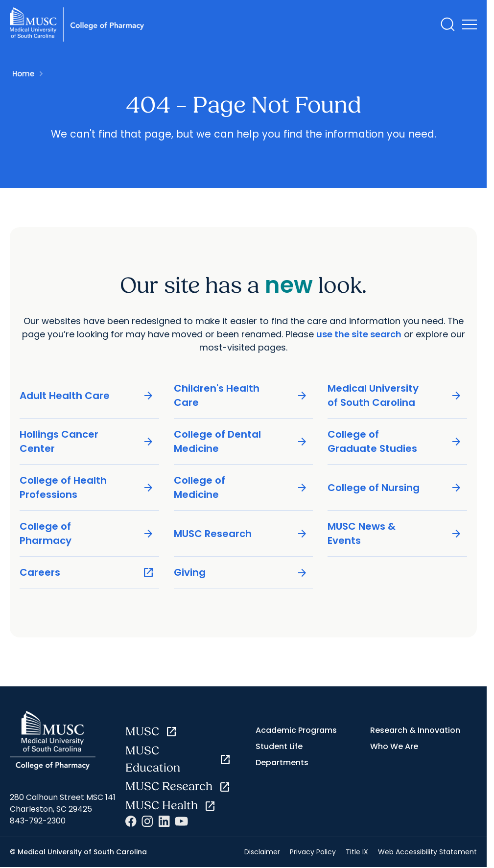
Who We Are (394, 746)
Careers (87, 573)
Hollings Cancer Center (87, 441)
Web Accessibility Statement (427, 852)
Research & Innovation (415, 730)
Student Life (279, 746)
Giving (241, 573)
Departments (282, 762)
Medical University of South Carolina (395, 395)
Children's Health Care (241, 395)
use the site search (359, 334)
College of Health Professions (87, 487)
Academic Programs (296, 730)
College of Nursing (395, 488)
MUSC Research (241, 534)
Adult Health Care (87, 396)
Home (23, 74)
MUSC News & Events (395, 533)
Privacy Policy (313, 852)
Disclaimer (262, 852)
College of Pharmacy (87, 533)
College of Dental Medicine (241, 441)
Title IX (357, 852)
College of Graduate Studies (395, 441)
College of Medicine (241, 487)
